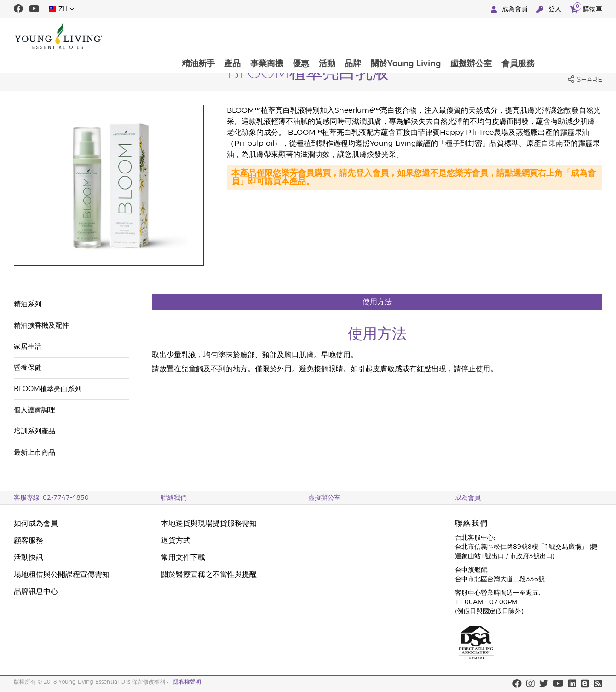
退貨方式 (176, 541)
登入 (550, 9)
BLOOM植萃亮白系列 (48, 389)
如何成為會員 (36, 524)
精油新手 (255, 36)
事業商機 (325, 36)
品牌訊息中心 (36, 592)
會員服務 (581, 36)
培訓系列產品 (35, 431)
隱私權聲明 (187, 682)
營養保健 (28, 368)
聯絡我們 (174, 498)
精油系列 (28, 304)
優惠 (360, 36)
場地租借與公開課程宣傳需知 (62, 575)
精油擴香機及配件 (41, 326)
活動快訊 (29, 558)
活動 (387, 36)
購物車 (586, 8)
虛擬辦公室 (533, 36)
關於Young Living (467, 36)
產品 (290, 36)
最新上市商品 (35, 453)
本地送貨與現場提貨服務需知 (209, 524)
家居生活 (28, 347)
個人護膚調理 (35, 410)
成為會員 (510, 9)
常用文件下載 (183, 558)
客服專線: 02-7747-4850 (51, 498)
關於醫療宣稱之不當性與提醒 (209, 575)
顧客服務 (29, 541)
